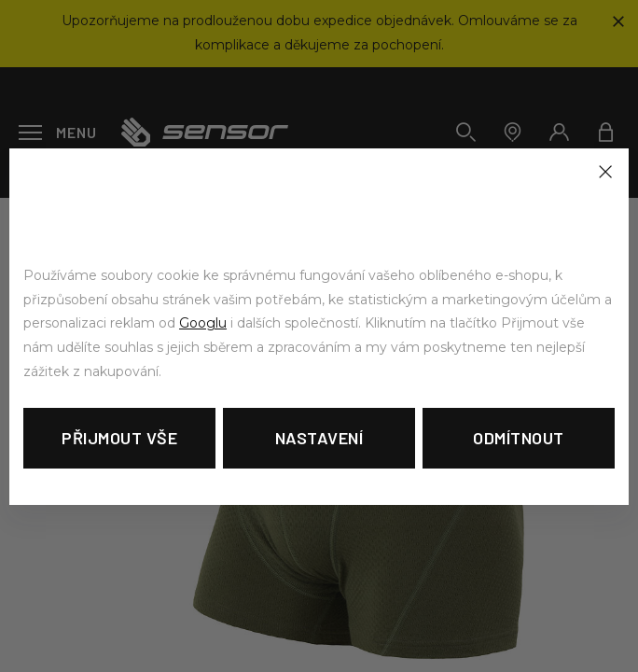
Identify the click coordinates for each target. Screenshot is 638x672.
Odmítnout (519, 438)
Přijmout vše (119, 438)
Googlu (203, 323)
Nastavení (319, 438)
